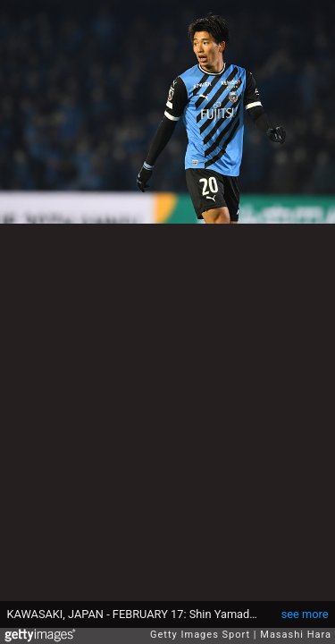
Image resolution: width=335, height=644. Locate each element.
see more (305, 614)
